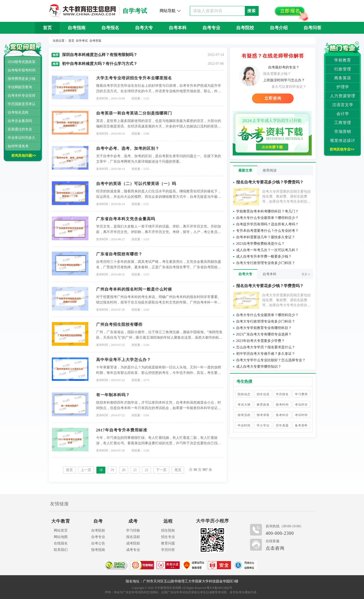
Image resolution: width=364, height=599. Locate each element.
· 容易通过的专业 (19, 129)
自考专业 (211, 28)
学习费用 (301, 394)
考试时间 (301, 415)
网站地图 (61, 537)
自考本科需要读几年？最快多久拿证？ (266, 237)
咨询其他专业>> (342, 149)
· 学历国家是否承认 (21, 104)
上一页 (86, 470)
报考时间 (282, 405)
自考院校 (245, 28)
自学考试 (82, 41)
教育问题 (168, 543)
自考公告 (98, 543)
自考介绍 (279, 28)
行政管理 (343, 69)
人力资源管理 (343, 96)
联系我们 (61, 550)
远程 (168, 521)
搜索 (252, 11)
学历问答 (168, 550)
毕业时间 (244, 425)
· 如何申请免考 (17, 146)
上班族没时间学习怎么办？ (284, 80)
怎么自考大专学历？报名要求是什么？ (266, 347)
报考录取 (263, 415)
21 (135, 470)
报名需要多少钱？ (277, 74)
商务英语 (343, 78)
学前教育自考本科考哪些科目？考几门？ (267, 211)
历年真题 (282, 425)
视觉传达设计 (343, 140)
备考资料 (301, 425)
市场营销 (343, 132)
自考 (98, 521)
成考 (133, 521)
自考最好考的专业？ (284, 67)
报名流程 (133, 537)
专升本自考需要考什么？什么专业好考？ (267, 231)
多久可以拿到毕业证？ (289, 87)
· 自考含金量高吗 (19, 121)
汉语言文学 (343, 105)
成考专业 (133, 550)
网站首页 (61, 530)
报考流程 (244, 415)
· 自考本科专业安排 (21, 96)
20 (124, 470)
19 (112, 470)
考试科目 (301, 405)
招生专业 (168, 537)
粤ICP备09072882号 (219, 588)
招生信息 (263, 394)
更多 (306, 274)
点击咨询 (275, 548)
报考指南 (98, 550)
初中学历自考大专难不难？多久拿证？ (266, 354)
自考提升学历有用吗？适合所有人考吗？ (267, 224)
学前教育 (343, 60)
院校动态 (244, 394)
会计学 (343, 114)
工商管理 (343, 123)
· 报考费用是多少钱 (21, 79)
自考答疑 (95, 41)
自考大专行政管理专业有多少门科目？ (266, 263)
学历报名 (282, 394)
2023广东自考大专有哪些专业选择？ (264, 334)
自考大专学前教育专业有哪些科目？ (264, 328)
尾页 (178, 470)
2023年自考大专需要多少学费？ (260, 341)
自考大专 (144, 28)
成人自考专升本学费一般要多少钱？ (264, 256)
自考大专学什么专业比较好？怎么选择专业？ (271, 360)
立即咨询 (273, 98)
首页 (47, 28)
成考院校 (133, 543)
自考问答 (312, 28)
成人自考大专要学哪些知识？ (259, 367)
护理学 (343, 87)
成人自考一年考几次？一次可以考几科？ (267, 250)
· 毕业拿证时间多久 (21, 138)
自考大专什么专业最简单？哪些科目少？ (267, 218)
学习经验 (133, 530)
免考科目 (282, 415)
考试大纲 (244, 405)
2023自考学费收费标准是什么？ (260, 244)
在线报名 (61, 543)
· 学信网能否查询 (19, 87)
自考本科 (178, 28)
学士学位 (263, 425)
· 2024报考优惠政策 (21, 62)
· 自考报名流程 (17, 112)
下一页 (161, 470)
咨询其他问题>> (24, 155)
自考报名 (110, 28)
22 (146, 470)
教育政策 (263, 405)
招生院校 (168, 530)
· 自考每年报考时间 (21, 70)
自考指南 (77, 28)
